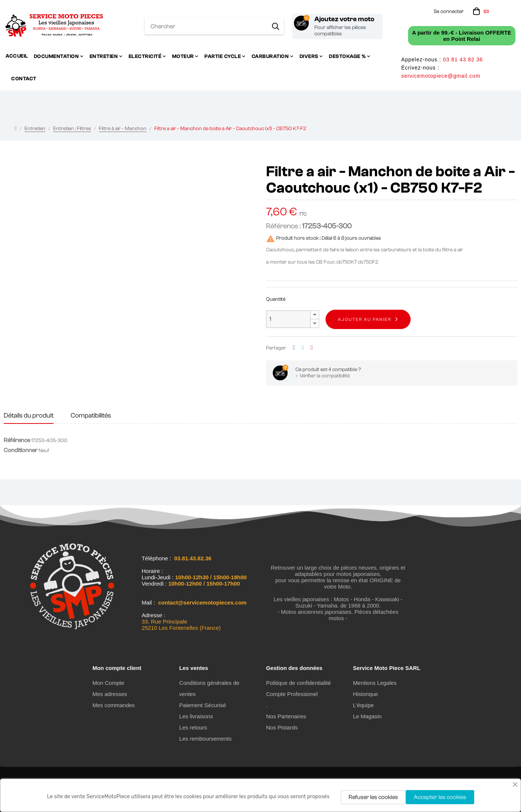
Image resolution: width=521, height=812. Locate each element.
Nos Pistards (282, 727)
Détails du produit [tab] (29, 415)
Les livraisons (196, 716)
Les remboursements (205, 739)
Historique (366, 694)
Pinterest (312, 348)
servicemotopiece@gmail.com (441, 76)
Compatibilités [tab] (91, 415)
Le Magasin (368, 716)
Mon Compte (109, 683)
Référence (17, 440)
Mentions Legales (375, 683)
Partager (294, 348)
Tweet (303, 348)
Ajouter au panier (365, 319)
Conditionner (21, 450)
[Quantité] (288, 319)
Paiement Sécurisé (203, 705)
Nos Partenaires (286, 716)
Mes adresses (110, 694)
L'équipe (363, 705)
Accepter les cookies (440, 797)
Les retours (193, 727)
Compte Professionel (292, 694)
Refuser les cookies (373, 797)
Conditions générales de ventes (209, 688)
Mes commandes (114, 705)
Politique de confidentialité (298, 683)
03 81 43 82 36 (463, 59)
